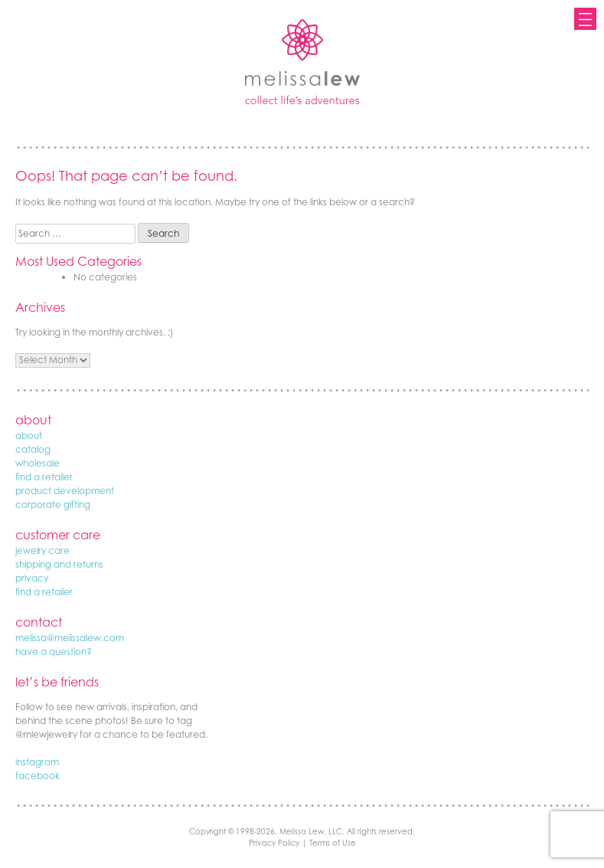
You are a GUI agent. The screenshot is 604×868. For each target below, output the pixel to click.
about (29, 436)
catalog (33, 449)
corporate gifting (53, 504)
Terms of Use (333, 843)
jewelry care (42, 550)
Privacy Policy (274, 843)
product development (65, 491)
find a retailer (44, 477)
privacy (32, 578)
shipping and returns (59, 564)
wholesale (38, 463)
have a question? (54, 652)
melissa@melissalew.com (70, 638)
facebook (38, 776)
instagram (37, 762)
